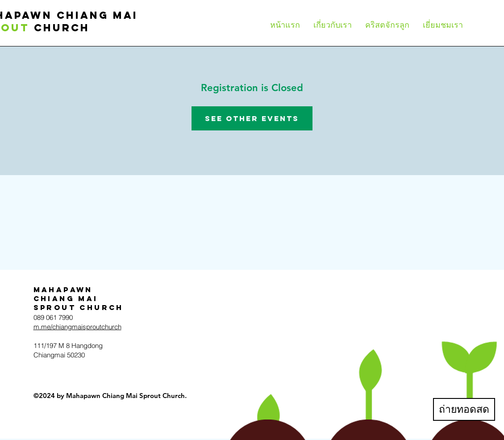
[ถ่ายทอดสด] (464, 409)
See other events (252, 118)
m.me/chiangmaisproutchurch (77, 327)
